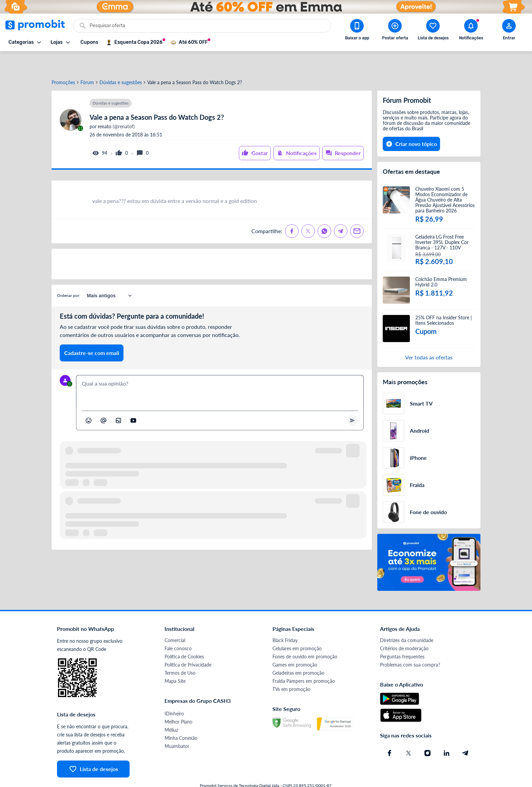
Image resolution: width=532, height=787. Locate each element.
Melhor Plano (178, 701)
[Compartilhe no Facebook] (292, 211)
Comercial (175, 620)
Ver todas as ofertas (429, 337)
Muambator (177, 726)
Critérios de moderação (404, 628)
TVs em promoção (291, 669)
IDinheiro (174, 693)
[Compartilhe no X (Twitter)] (308, 211)
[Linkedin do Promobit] (446, 733)
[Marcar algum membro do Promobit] (103, 400)
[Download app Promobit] (357, 31)
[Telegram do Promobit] (465, 733)
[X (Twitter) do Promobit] (408, 733)
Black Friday (285, 620)
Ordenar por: (69, 275)
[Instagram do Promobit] (427, 733)
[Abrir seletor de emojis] (89, 400)
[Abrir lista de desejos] (433, 31)
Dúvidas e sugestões (121, 62)
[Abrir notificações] (471, 31)
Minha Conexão (181, 718)
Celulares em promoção (297, 628)
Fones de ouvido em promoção (305, 636)
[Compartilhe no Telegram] (341, 211)
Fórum (87, 62)
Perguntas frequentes (402, 636)
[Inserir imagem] (118, 400)
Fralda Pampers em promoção (304, 661)
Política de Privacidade (188, 644)
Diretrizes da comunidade (407, 620)
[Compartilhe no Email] (357, 211)
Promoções (63, 62)
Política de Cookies (184, 636)
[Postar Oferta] (395, 31)
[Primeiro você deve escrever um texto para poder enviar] (353, 400)
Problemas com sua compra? (410, 644)
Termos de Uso (180, 652)
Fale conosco (178, 628)
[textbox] (220, 371)
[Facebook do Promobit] (389, 733)
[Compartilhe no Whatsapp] (324, 211)
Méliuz (171, 709)
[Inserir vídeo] (133, 400)
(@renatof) (116, 106)
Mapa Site (175, 661)
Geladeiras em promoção (298, 652)
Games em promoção (295, 644)
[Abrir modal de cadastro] (509, 31)
